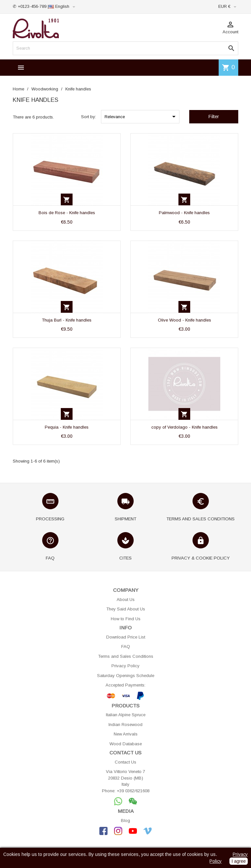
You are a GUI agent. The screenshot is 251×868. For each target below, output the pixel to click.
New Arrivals (126, 734)
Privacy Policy (125, 666)
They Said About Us (126, 609)
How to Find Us (126, 619)
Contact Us (125, 762)
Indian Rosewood (125, 725)
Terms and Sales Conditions (126, 656)
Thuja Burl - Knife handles (67, 320)
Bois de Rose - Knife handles (67, 213)
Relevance (141, 117)
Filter (214, 116)
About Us (126, 600)
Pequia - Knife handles (67, 427)
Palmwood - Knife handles (184, 213)
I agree (239, 861)
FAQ (126, 647)
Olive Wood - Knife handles (184, 320)
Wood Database (126, 744)
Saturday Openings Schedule (126, 676)
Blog (125, 821)
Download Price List (126, 637)
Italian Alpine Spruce (126, 715)
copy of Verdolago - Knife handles (184, 427)
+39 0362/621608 (133, 791)
